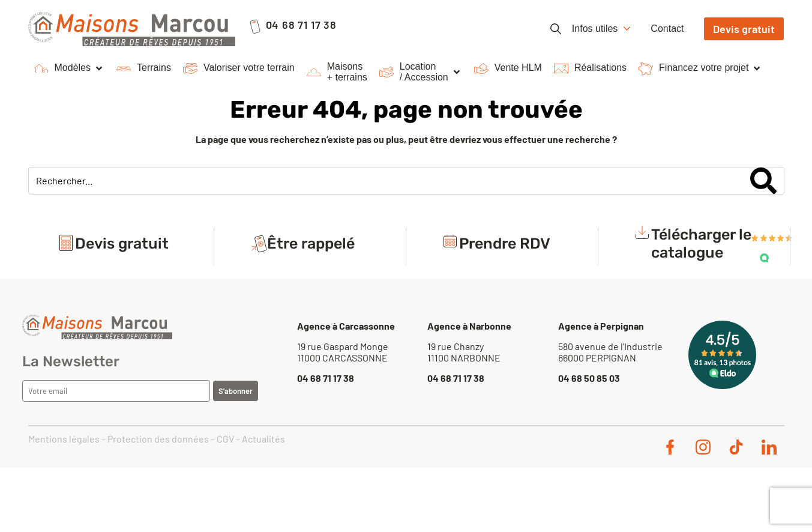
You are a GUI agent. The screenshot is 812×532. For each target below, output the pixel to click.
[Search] (763, 181)
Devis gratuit (122, 243)
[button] (69, 68)
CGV (225, 439)
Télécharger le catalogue (701, 243)
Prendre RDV (505, 243)
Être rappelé (311, 243)
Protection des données (158, 439)
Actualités (263, 439)
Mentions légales (64, 439)
